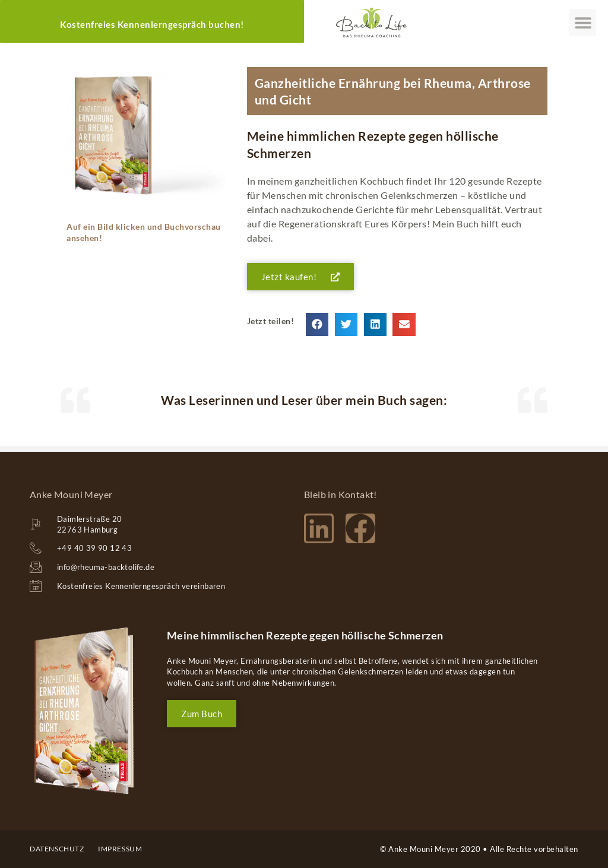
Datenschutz (57, 849)
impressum (120, 849)
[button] (583, 22)
